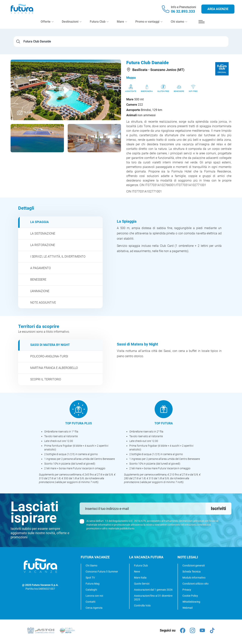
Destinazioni (72, 25)
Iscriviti (218, 509)
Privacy (187, 590)
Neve (137, 572)
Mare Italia (140, 578)
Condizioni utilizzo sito (195, 584)
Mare (122, 25)
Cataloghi (91, 590)
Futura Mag (93, 584)
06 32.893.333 (183, 13)
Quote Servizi (142, 584)
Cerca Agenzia (94, 608)
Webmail (187, 608)
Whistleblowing (191, 602)
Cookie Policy (190, 596)
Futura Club (141, 566)
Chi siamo (179, 25)
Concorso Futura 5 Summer (102, 572)
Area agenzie (218, 10)
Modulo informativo (194, 578)
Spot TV (90, 578)
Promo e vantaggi (149, 25)
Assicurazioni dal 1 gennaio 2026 (153, 590)
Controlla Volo (142, 606)
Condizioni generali (194, 566)
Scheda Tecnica (192, 572)
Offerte (47, 25)
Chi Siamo (92, 566)
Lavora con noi (94, 596)
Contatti (90, 602)
